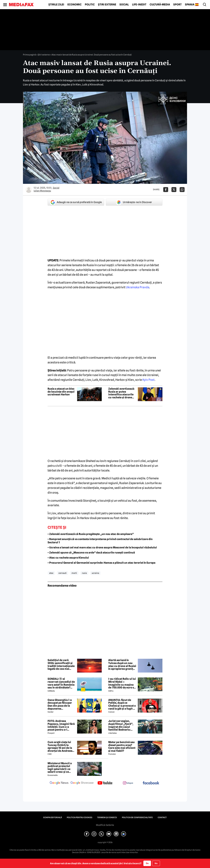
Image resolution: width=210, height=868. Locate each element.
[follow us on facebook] (151, 783)
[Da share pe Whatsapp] (182, 190)
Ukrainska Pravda (138, 287)
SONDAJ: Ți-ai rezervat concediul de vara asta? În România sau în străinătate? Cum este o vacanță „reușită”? (61, 683)
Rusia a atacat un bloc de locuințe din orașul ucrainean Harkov (61, 392)
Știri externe (107, 5)
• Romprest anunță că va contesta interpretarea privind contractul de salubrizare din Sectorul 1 (100, 541)
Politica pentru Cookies (79, 817)
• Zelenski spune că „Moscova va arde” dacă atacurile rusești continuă (91, 553)
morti (74, 573)
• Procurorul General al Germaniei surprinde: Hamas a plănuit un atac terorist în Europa (101, 563)
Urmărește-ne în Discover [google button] (134, 202)
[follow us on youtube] (105, 783)
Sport (177, 5)
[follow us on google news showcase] (82, 783)
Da (147, 863)
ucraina (95, 573)
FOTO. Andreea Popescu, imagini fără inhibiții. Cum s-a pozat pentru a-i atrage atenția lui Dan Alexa (61, 725)
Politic (90, 5)
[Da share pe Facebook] (166, 190)
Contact (162, 817)
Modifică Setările (105, 825)
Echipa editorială (53, 817)
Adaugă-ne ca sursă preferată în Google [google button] (76, 202)
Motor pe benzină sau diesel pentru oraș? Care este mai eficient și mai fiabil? (122, 746)
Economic (74, 5)
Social (124, 5)
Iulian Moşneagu (42, 191)
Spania (190, 5)
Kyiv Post (149, 380)
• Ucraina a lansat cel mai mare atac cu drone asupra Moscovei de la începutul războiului (102, 547)
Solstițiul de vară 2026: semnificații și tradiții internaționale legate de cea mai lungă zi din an (61, 664)
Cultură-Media (160, 5)
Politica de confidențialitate (137, 817)
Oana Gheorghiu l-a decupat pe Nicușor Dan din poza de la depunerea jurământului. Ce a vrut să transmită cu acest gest (60, 704)
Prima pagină (29, 55)
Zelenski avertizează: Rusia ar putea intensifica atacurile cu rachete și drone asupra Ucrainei (121, 393)
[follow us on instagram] (128, 783)
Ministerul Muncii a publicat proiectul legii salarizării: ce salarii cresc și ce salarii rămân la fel (60, 768)
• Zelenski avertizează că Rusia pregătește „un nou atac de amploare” (91, 534)
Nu (156, 863)
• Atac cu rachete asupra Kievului (68, 558)
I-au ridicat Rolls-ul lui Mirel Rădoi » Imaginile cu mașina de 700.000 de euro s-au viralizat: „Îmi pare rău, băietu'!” (122, 683)
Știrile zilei (56, 5)
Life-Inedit (139, 5)
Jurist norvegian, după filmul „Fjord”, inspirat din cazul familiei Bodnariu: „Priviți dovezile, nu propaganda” (121, 725)
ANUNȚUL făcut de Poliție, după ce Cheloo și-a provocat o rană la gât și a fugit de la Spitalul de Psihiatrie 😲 (122, 704)
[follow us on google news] (59, 783)
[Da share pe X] (174, 190)
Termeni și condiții (107, 817)
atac (51, 573)
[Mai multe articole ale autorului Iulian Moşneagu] (29, 190)
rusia (84, 573)
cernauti (63, 573)
